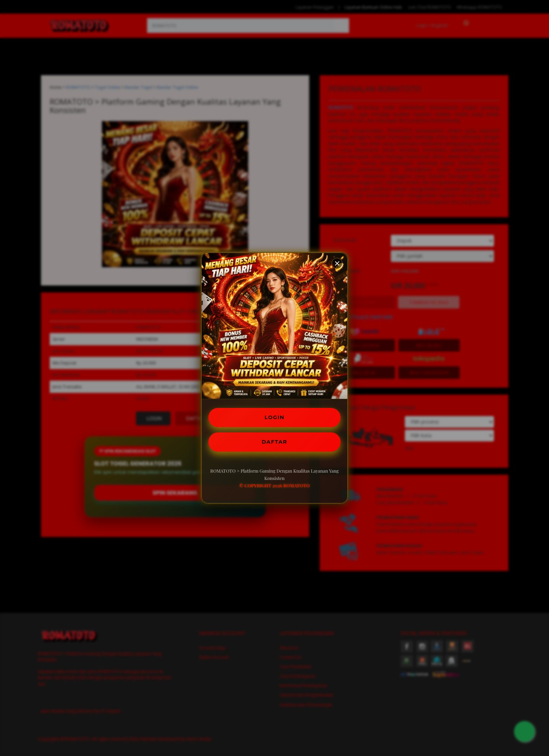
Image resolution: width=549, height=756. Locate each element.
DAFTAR (274, 442)
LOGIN (275, 416)
